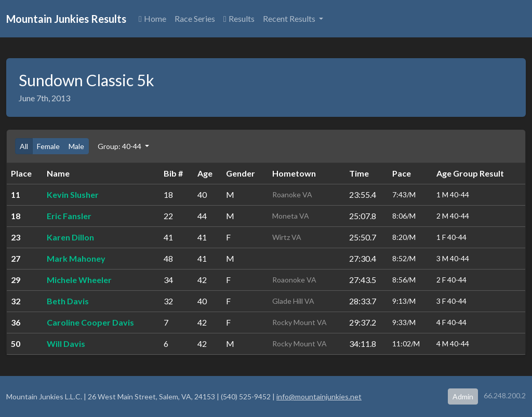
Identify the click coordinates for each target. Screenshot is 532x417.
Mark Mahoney (76, 258)
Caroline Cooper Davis (90, 322)
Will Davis (66, 344)
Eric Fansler (69, 216)
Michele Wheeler (79, 280)
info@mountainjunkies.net (319, 396)
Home (152, 18)
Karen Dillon (70, 237)
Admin (463, 396)
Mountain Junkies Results (66, 19)
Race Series (195, 18)
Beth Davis (68, 301)
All (24, 146)
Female (48, 146)
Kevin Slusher (73, 194)
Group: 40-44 (120, 146)
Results (239, 18)
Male (76, 146)
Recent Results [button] (290, 18)
